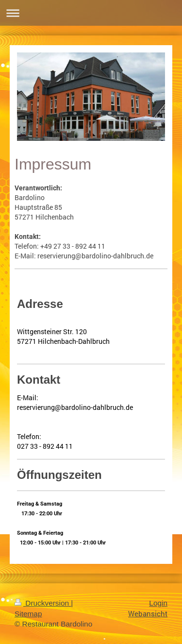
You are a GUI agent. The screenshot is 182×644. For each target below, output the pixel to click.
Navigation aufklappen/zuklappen (91, 13)
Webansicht (148, 613)
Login (158, 603)
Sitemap (28, 614)
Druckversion (43, 603)
